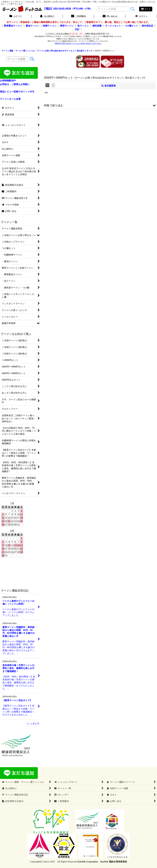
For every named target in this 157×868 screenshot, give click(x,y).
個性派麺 (97, 26)
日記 (77, 29)
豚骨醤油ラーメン (13, 26)
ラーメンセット (113, 26)
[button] (100, 105)
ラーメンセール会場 (10, 99)
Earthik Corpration (88, 862)
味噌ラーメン (50, 26)
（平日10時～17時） (82, 9)
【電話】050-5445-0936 (57, 9)
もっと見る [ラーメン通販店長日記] (33, 724)
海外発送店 (147, 26)
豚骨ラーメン (67, 26)
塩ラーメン (83, 26)
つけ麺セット (131, 26)
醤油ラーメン (33, 26)
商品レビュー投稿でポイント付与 (17, 92)
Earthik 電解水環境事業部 (114, 862)
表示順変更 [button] (109, 86)
